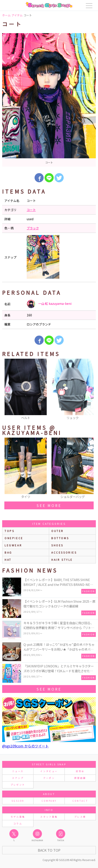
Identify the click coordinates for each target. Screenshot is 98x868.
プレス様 (80, 817)
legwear (13, 545)
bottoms (60, 538)
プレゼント (18, 785)
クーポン (49, 778)
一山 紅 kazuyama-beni (49, 304)
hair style (62, 560)
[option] (49, 100)
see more (49, 505)
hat (8, 560)
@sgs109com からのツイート (25, 746)
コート (31, 210)
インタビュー (49, 771)
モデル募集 (18, 817)
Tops (9, 531)
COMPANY (49, 801)
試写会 (80, 771)
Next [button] (90, 390)
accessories (64, 552)
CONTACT (80, 801)
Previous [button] (8, 390)
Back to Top (49, 850)
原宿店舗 (80, 778)
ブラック (33, 228)
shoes (57, 545)
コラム (18, 823)
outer (57, 531)
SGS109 (18, 801)
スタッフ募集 (49, 817)
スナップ (18, 778)
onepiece (14, 538)
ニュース (18, 771)
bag (8, 552)
